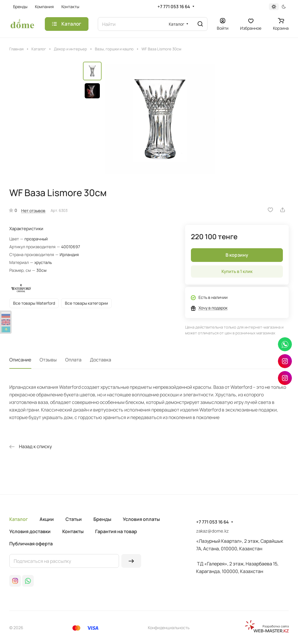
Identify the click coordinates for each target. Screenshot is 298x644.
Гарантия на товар (116, 531)
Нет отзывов (33, 211)
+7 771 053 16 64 (174, 7)
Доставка (101, 360)
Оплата (73, 360)
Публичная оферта (31, 544)
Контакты (73, 531)
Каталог (19, 519)
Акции (47, 519)
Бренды (102, 519)
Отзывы (48, 360)
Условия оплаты (141, 519)
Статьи (74, 519)
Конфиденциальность (169, 628)
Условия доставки (30, 531)
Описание (20, 360)
